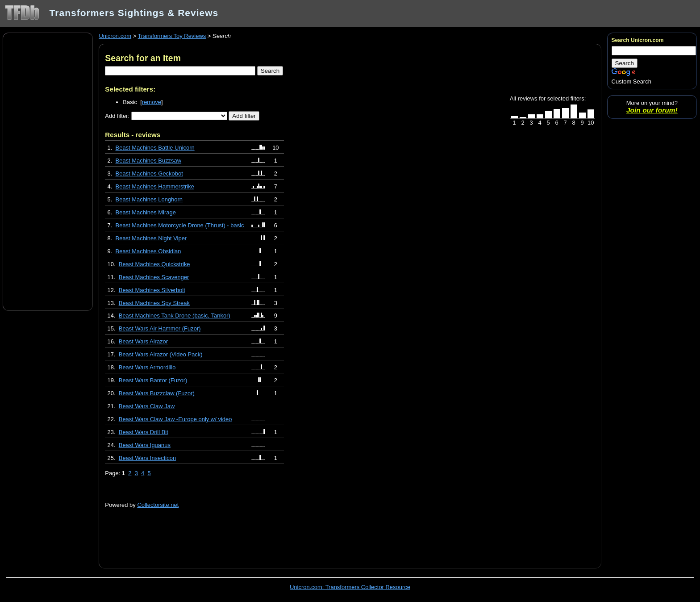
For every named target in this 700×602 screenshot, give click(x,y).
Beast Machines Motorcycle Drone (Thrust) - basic (180, 225)
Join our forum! (652, 110)
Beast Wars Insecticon (147, 458)
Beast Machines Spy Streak (154, 303)
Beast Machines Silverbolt (152, 290)
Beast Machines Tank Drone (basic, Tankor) (175, 316)
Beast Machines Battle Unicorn (155, 148)
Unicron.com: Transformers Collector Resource (350, 587)
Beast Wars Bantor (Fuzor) (153, 380)
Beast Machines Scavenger (154, 277)
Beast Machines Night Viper (151, 238)
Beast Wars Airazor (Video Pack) (161, 354)
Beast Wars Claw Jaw (147, 406)
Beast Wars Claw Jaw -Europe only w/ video (175, 419)
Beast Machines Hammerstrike (155, 186)
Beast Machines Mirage (146, 212)
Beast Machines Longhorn (149, 199)
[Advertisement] (48, 171)
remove (152, 102)
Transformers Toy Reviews (172, 36)
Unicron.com (115, 36)
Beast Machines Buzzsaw (149, 161)
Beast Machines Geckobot (149, 173)
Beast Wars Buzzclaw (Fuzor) (157, 393)
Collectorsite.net (158, 505)
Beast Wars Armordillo (147, 367)
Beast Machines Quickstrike (154, 264)
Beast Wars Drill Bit (144, 432)
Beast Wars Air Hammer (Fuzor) (160, 328)
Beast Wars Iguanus (145, 445)
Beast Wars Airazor (143, 341)
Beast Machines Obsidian (148, 251)
